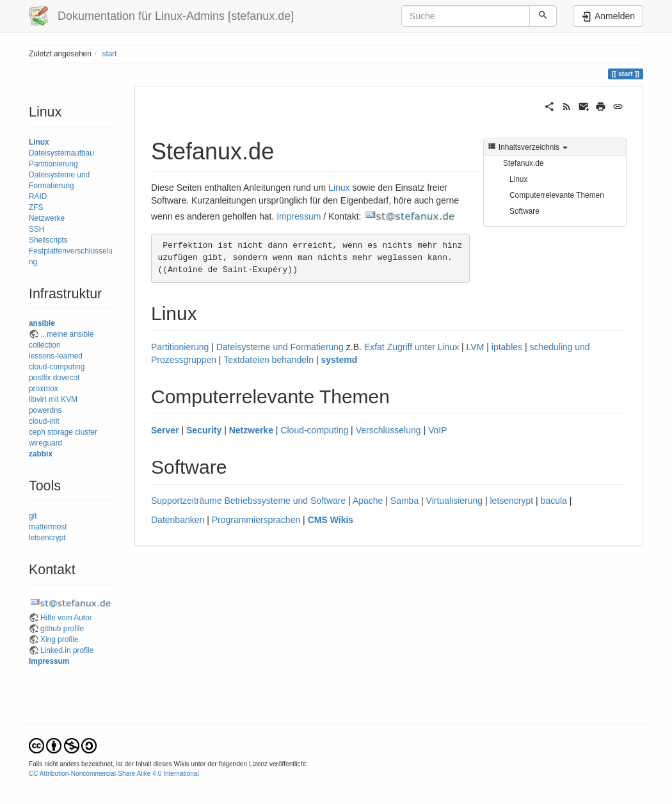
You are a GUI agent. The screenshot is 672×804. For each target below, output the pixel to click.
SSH (36, 229)
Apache (368, 501)
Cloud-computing (314, 430)
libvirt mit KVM (53, 399)
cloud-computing (57, 367)
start (109, 54)
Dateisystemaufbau (61, 153)
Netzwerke (47, 218)
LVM (476, 347)
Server (165, 430)
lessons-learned (56, 356)
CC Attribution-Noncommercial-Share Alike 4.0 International (114, 774)
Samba (404, 501)
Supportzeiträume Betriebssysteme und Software (248, 501)
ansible (42, 323)
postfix (40, 378)
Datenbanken (178, 520)
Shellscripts (48, 240)
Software (524, 211)
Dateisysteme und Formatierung (280, 347)
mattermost (48, 527)
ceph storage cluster (63, 432)
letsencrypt (47, 538)
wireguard (45, 443)
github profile (62, 629)
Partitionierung (53, 164)
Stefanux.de (523, 163)
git (33, 516)
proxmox (44, 389)
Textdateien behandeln (268, 360)
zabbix (41, 454)
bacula (554, 501)
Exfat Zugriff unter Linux (412, 347)
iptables (507, 347)
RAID (38, 197)
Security (204, 430)
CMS (318, 520)
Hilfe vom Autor (66, 618)
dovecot (67, 378)
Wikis (342, 520)
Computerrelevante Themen (557, 195)
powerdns (45, 410)
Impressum (49, 661)
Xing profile (60, 639)
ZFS (36, 207)
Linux (39, 142)
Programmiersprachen (256, 520)
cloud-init (44, 421)
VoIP (438, 430)
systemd (339, 360)
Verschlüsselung (388, 430)
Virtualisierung (454, 501)
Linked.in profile (67, 650)
